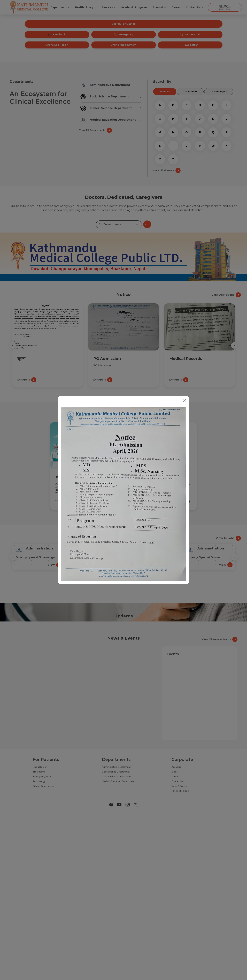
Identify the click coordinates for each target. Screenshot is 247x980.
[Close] (185, 400)
